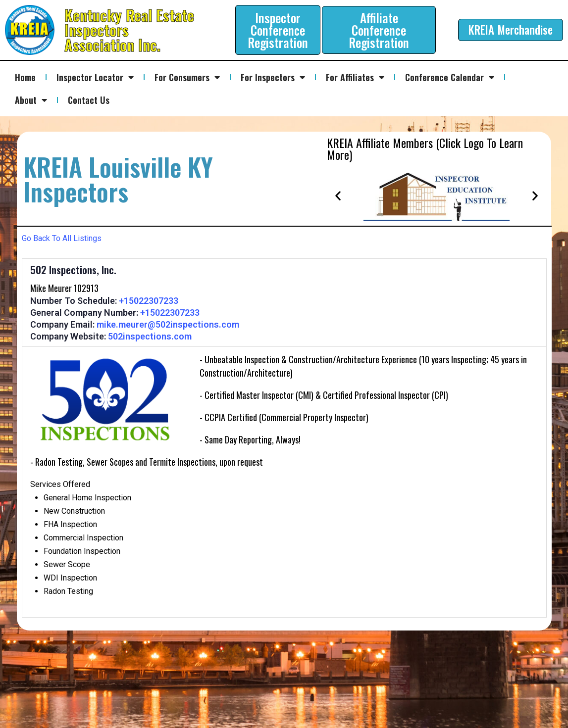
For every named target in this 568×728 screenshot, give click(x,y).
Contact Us (89, 100)
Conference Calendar (450, 77)
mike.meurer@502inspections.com (168, 324)
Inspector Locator (95, 77)
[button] (338, 195)
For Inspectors (273, 77)
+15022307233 (149, 301)
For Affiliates (355, 77)
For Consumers (187, 77)
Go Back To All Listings (62, 238)
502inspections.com (150, 336)
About (31, 100)
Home (25, 77)
